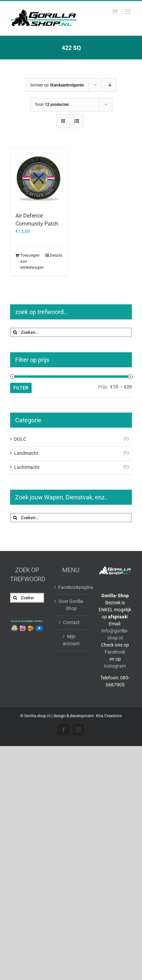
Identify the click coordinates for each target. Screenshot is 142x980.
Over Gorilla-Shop (71, 605)
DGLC (20, 439)
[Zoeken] (15, 332)
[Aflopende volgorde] (110, 85)
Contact (71, 622)
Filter (21, 388)
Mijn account (71, 640)
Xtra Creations (109, 716)
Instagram (115, 666)
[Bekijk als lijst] (77, 121)
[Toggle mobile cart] (115, 12)
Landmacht (26, 453)
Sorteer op (57, 85)
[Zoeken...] (71, 332)
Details (56, 255)
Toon (52, 105)
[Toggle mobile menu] (128, 12)
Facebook (115, 652)
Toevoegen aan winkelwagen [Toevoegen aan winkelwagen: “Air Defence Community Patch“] (29, 261)
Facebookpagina (72, 587)
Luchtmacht (27, 467)
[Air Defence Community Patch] (39, 177)
